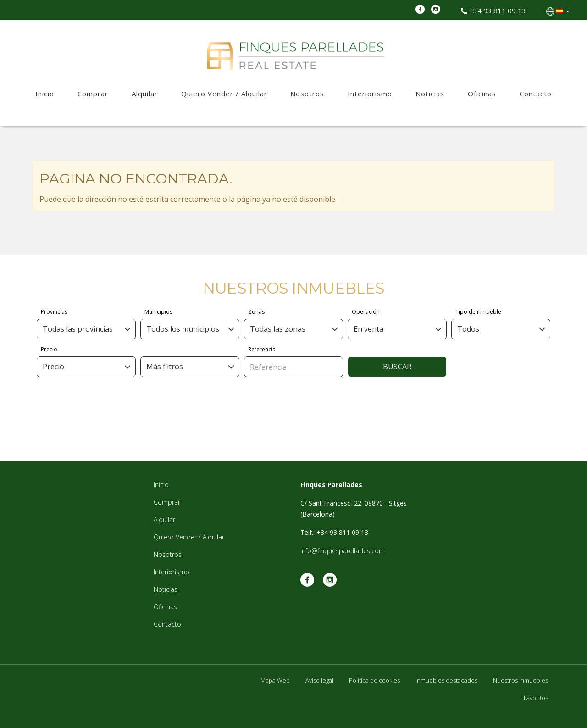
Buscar (397, 367)
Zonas (256, 312)
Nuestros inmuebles (521, 680)
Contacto (536, 94)
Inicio (45, 94)
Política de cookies (374, 680)
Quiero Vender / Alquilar (224, 94)
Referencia (262, 349)
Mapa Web (275, 680)
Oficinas (482, 94)
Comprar (93, 94)
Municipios (158, 312)
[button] (559, 11)
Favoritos (536, 698)
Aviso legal (319, 680)
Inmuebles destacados (446, 680)
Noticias (430, 94)
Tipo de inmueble (478, 312)
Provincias (54, 312)
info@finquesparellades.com (343, 551)
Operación (366, 312)
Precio (49, 349)
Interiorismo (370, 94)
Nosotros (307, 94)
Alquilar (145, 94)
